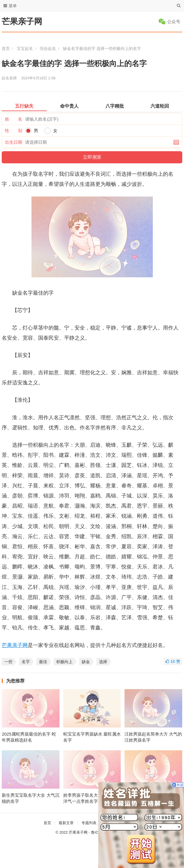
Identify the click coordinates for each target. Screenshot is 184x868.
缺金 (86, 662)
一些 (8, 662)
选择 (103, 662)
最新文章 (66, 823)
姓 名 (14, 119)
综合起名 (48, 48)
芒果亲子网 (22, 21)
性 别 (14, 131)
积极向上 (64, 662)
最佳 (43, 662)
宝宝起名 (25, 48)
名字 (26, 662)
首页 (6, 48)
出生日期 (14, 142)
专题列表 (89, 823)
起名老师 (9, 78)
